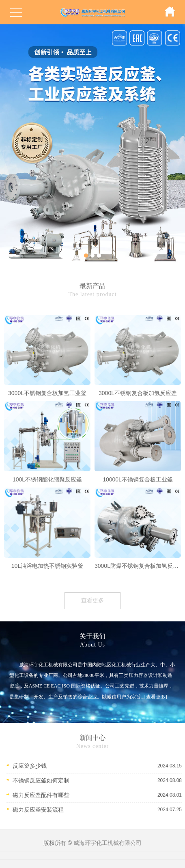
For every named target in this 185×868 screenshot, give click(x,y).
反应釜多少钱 (30, 766)
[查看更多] (156, 697)
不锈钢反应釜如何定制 (41, 780)
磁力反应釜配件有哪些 (41, 795)
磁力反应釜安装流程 (38, 810)
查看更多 (92, 601)
